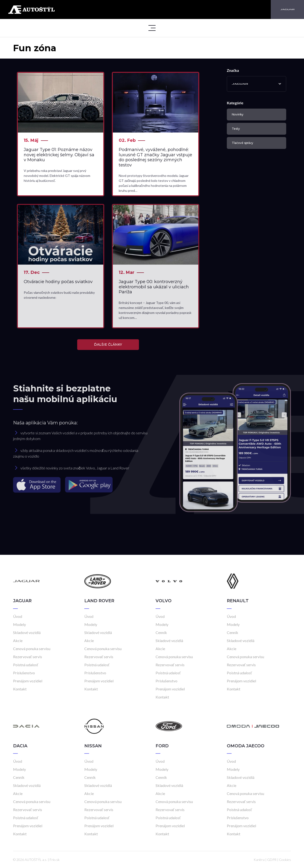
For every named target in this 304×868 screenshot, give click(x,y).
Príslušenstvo (24, 673)
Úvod (18, 616)
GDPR (272, 860)
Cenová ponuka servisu (32, 649)
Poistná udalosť (26, 665)
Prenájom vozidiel (28, 681)
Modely (19, 624)
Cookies (285, 860)
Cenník (161, 632)
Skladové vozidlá (27, 632)
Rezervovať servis (28, 657)
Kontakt (20, 689)
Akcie (18, 641)
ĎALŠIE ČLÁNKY (108, 344)
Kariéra (259, 860)
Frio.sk (55, 860)
